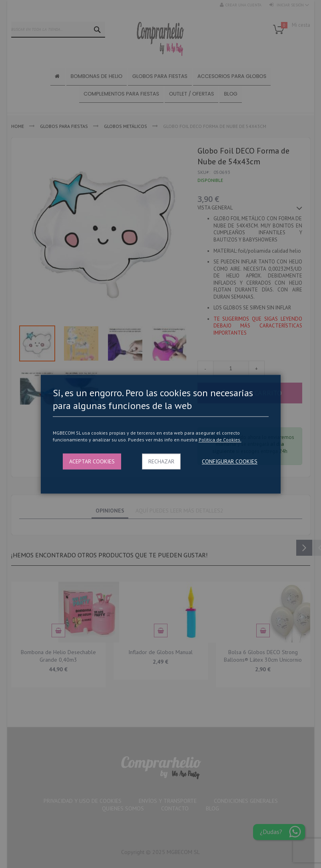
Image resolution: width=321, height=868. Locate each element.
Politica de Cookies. (220, 440)
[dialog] (160, 434)
